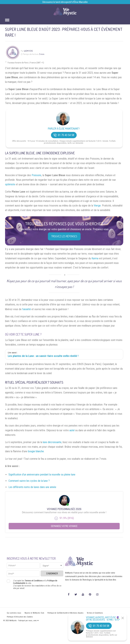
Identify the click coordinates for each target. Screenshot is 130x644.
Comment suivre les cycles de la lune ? (29, 481)
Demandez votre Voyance (64, 526)
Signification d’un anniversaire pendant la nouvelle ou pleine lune (42, 475)
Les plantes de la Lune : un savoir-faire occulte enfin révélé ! (43, 356)
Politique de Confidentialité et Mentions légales (65, 613)
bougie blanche (36, 451)
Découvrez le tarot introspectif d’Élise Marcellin (65, 2)
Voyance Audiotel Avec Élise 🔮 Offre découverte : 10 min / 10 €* (103, 619)
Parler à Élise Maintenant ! (64, 129)
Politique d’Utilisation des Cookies (20, 617)
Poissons (36, 175)
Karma (95, 258)
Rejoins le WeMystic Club (34, 613)
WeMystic (29, 51)
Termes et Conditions (34, 581)
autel (72, 430)
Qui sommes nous (14, 613)
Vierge (97, 206)
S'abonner (52, 573)
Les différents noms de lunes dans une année (32, 487)
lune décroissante (52, 442)
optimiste (10, 184)
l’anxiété (26, 309)
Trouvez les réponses (64, 236)
